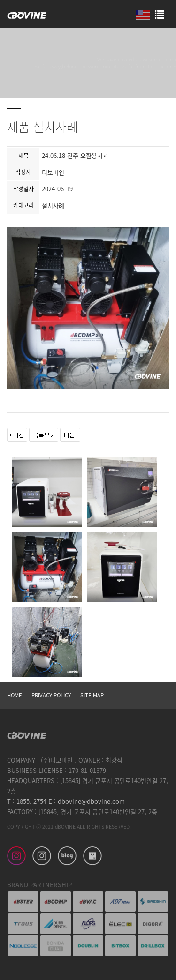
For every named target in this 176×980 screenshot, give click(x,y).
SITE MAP (92, 695)
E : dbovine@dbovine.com (86, 801)
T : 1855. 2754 (27, 801)
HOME (15, 695)
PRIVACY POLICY (51, 695)
